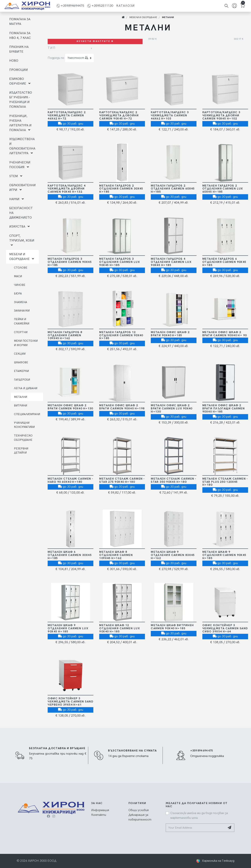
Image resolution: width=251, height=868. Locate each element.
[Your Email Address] (196, 828)
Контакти (99, 815)
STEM (16, 176)
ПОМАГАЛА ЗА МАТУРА (20, 22)
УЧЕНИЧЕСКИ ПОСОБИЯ (20, 165)
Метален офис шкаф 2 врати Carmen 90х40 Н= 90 (225, 334)
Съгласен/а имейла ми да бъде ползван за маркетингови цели (199, 816)
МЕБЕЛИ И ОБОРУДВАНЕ (22, 257)
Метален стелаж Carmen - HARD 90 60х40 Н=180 (70, 480)
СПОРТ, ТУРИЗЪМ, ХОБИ (22, 240)
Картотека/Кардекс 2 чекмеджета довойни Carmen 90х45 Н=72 (119, 115)
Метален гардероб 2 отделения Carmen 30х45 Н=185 (121, 189)
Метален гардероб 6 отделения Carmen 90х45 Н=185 (224, 262)
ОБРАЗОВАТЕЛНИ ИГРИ (22, 188)
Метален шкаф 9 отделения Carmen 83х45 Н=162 (173, 555)
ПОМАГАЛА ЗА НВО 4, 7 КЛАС (20, 36)
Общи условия (139, 810)
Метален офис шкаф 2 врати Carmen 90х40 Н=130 (70, 407)
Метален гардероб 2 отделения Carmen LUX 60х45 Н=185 (223, 189)
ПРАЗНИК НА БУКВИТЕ (19, 49)
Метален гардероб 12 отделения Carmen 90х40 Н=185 (121, 335)
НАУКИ (16, 199)
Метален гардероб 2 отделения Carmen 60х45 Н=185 (173, 189)
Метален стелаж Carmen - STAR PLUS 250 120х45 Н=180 (225, 482)
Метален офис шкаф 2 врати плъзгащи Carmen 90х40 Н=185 (224, 408)
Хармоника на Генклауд (218, 861)
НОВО (14, 61)
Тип (52, 48)
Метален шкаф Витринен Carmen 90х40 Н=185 (172, 627)
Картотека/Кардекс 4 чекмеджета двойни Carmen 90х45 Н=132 (67, 189)
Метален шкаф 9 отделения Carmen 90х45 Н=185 (224, 555)
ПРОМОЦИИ (19, 70)
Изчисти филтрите (95, 41)
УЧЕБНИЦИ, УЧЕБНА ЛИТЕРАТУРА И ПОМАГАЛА (20, 123)
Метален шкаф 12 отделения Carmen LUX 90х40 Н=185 (120, 628)
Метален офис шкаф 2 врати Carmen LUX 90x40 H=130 (172, 408)
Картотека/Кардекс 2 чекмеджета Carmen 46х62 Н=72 (67, 115)
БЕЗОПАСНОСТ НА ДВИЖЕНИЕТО (21, 213)
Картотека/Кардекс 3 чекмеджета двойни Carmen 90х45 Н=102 (221, 115)
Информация (100, 810)
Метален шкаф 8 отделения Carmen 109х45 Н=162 (116, 555)
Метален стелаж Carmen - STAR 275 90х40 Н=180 (122, 480)
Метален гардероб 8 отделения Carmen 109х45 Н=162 (65, 335)
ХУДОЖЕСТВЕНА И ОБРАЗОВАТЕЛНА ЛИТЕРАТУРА (22, 146)
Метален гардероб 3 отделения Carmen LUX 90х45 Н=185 (120, 262)
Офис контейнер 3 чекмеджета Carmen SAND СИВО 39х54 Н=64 (225, 628)
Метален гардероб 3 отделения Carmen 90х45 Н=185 (70, 262)
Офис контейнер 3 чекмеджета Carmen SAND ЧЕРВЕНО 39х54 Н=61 (70, 702)
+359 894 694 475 (201, 751)
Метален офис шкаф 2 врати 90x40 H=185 (170, 334)
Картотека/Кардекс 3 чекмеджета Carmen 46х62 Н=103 (170, 115)
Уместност (78, 58)
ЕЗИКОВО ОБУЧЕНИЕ (20, 81)
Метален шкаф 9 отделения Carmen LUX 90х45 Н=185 (68, 628)
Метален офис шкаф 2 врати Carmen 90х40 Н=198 (122, 407)
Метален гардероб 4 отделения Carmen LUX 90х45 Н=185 (171, 262)
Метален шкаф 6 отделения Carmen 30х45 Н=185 (70, 555)
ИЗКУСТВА (19, 227)
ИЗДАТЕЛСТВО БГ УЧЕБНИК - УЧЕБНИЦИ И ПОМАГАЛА (21, 100)
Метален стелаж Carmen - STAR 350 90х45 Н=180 (173, 480)
